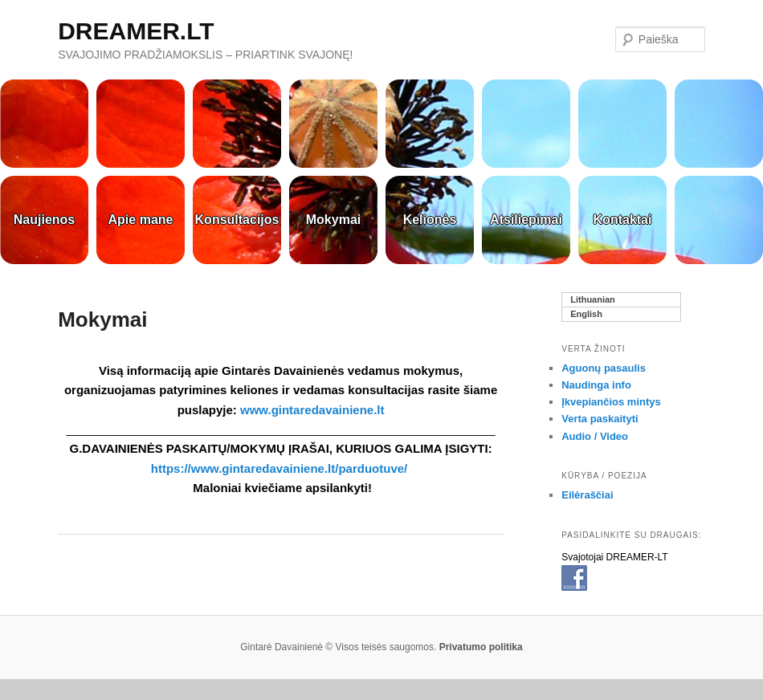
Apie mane (141, 220)
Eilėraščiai (587, 495)
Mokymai (333, 220)
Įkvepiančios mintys (611, 402)
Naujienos (44, 220)
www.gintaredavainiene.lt (312, 410)
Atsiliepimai (526, 220)
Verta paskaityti (600, 419)
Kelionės (430, 220)
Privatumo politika (481, 647)
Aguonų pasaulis (604, 368)
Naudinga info (596, 385)
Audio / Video (595, 436)
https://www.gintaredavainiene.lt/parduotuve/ (281, 468)
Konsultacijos (237, 220)
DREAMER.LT (136, 31)
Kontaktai (623, 220)
